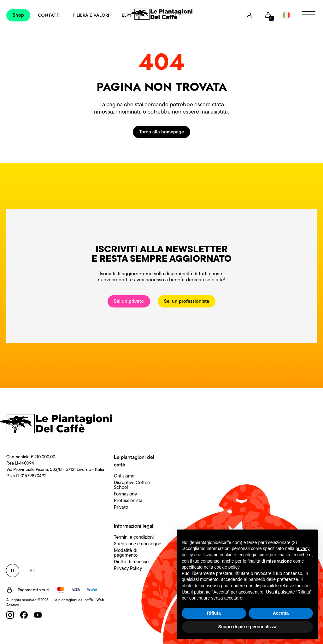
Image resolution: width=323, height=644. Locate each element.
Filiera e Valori (91, 15)
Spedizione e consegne (138, 544)
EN (33, 571)
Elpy (127, 15)
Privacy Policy (128, 568)
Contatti (49, 15)
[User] (249, 15)
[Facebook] (24, 615)
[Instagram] (10, 615)
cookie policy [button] (227, 567)
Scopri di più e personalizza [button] (247, 627)
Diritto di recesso (131, 562)
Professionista (128, 501)
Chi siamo (124, 476)
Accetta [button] (281, 613)
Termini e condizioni (134, 537)
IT (13, 571)
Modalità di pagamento (126, 553)
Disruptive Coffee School (132, 485)
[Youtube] (38, 615)
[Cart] (268, 15)
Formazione (125, 494)
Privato (121, 507)
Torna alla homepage (161, 132)
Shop (18, 15)
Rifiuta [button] (214, 613)
